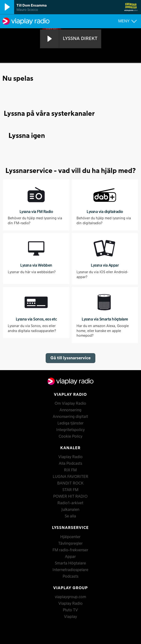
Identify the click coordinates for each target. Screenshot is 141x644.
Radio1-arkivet (70, 503)
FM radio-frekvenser (70, 550)
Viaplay (70, 617)
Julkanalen (70, 510)
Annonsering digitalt (70, 417)
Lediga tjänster (70, 423)
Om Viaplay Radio (70, 404)
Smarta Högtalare (70, 563)
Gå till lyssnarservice (70, 358)
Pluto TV (70, 610)
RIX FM (70, 470)
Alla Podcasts (70, 464)
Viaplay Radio (70, 457)
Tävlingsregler (70, 544)
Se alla (70, 516)
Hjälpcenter (70, 537)
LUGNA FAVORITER (70, 477)
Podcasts (70, 576)
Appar (70, 557)
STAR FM (70, 490)
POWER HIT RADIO (70, 496)
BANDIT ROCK (70, 483)
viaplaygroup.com (70, 597)
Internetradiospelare (70, 570)
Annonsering (70, 410)
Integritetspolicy (70, 430)
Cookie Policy (70, 436)
